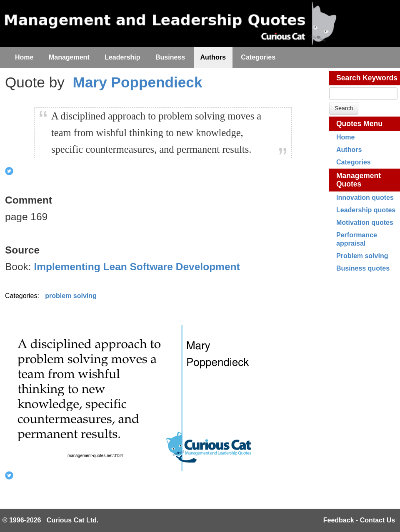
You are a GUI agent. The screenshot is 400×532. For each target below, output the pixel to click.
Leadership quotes (366, 210)
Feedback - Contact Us (359, 520)
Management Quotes (359, 180)
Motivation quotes (365, 222)
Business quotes (363, 268)
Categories (354, 162)
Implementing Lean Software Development (137, 267)
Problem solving (362, 256)
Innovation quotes (365, 198)
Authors (349, 150)
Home (345, 137)
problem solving (71, 296)
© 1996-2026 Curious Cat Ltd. (51, 520)
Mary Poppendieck (138, 82)
